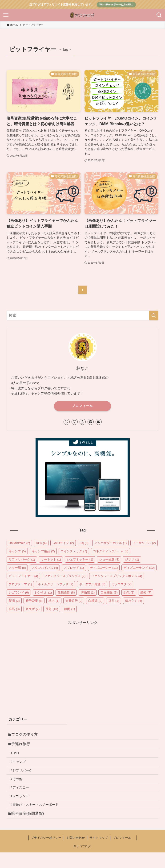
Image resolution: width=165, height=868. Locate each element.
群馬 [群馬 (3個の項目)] (14, 609)
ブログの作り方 (26, 735)
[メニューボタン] (6, 15)
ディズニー (23, 797)
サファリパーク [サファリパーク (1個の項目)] (22, 559)
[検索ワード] (82, 316)
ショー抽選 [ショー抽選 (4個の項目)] (109, 559)
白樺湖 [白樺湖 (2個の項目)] (95, 601)
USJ (18, 757)
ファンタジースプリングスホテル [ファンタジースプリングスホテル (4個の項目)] (117, 576)
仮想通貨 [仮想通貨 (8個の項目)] (66, 592)
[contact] (99, 422)
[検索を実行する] (154, 316)
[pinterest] (91, 422)
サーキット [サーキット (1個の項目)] (51, 559)
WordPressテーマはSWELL (116, 4)
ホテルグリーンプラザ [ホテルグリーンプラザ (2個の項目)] (56, 584)
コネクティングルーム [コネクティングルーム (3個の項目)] (111, 551)
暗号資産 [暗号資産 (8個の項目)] (34, 601)
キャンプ (22, 767)
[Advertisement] (82, 659)
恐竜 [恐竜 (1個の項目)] (129, 592)
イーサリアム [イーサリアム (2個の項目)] (144, 543)
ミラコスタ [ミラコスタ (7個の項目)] (121, 584)
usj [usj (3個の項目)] (84, 543)
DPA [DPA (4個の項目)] (41, 543)
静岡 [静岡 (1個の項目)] (70, 609)
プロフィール (82, 406)
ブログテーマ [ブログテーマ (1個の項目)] (20, 584)
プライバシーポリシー (46, 853)
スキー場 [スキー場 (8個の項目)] (17, 568)
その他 (20, 787)
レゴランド (23, 808)
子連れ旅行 (23, 746)
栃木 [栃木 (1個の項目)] (54, 601)
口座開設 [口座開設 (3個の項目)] (109, 592)
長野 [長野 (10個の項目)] (52, 609)
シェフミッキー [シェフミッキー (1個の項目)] (80, 559)
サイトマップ (99, 853)
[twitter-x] (67, 422)
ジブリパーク (25, 777)
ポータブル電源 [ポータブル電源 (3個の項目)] (92, 584)
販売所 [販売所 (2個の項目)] (33, 609)
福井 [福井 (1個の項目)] (114, 601)
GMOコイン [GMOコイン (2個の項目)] (63, 543)
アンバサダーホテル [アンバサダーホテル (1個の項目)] (111, 543)
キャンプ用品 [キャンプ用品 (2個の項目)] (43, 551)
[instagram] (75, 422)
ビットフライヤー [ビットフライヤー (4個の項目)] (23, 576)
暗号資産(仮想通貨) (30, 828)
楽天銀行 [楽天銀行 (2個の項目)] (74, 601)
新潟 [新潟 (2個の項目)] (14, 601)
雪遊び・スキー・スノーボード (38, 818)
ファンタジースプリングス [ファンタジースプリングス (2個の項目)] (65, 576)
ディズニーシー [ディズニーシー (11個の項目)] (104, 568)
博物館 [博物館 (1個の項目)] (88, 592)
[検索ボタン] (159, 15)
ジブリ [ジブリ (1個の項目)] (132, 559)
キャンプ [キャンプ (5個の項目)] (17, 551)
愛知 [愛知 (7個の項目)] (146, 592)
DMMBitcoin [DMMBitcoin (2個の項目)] (19, 543)
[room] (83, 422)
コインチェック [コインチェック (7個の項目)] (74, 551)
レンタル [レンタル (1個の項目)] (43, 592)
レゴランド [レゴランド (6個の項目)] (19, 592)
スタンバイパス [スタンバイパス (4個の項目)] (45, 568)
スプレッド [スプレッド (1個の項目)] (74, 568)
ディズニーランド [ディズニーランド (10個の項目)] (139, 568)
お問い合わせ (76, 853)
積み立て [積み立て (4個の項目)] (134, 601)
